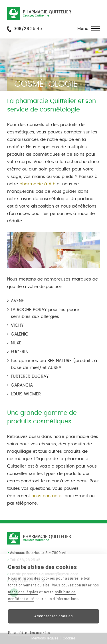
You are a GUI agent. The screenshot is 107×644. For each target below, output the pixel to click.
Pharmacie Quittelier (47, 14)
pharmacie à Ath (37, 184)
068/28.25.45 (28, 29)
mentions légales (23, 592)
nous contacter (47, 496)
